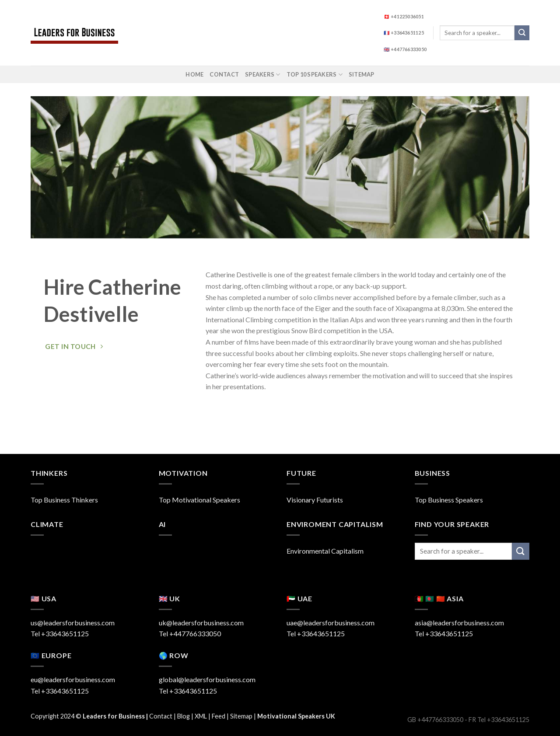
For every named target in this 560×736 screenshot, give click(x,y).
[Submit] (522, 33)
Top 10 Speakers (315, 75)
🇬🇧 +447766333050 (405, 49)
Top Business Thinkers (64, 500)
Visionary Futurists (315, 500)
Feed (219, 716)
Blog (184, 716)
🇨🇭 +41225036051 (404, 16)
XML (201, 716)
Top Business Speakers (449, 500)
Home (194, 74)
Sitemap (362, 74)
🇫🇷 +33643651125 (404, 33)
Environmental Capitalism (325, 551)
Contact (224, 74)
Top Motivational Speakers (199, 500)
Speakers (263, 75)
